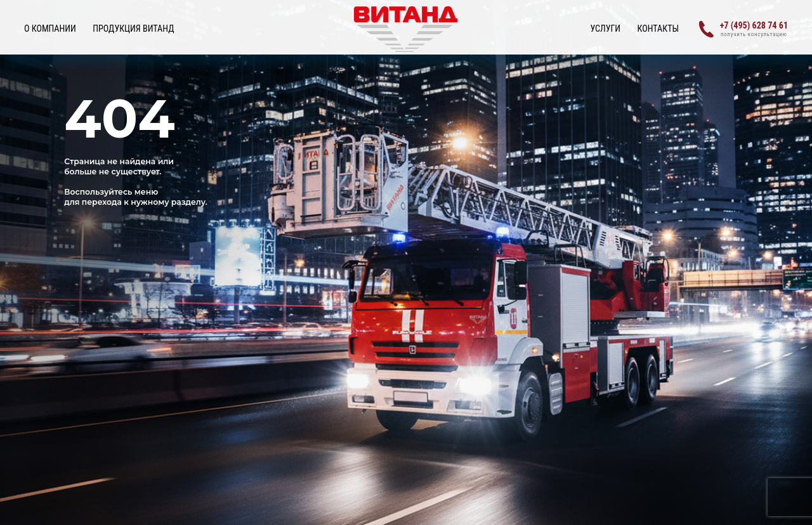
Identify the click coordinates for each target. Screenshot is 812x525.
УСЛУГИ (605, 29)
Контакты (658, 29)
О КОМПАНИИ (50, 29)
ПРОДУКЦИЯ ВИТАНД (133, 29)
